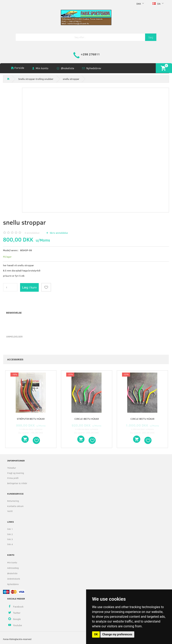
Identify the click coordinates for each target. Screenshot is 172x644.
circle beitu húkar (142, 419)
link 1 (10, 529)
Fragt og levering (16, 473)
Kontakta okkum (15, 506)
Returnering (13, 501)
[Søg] (151, 37)
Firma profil (13, 478)
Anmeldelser (14, 336)
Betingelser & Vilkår (17, 483)
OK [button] (96, 634)
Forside (19, 68)
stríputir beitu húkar (31, 419)
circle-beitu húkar (87, 419)
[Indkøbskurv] (164, 68)
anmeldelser (32, 233)
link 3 (10, 539)
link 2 (10, 534)
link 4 (10, 544)
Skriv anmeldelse (59, 233)
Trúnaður (12, 468)
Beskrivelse (14, 313)
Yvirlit (10, 511)
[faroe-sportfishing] (86, 17)
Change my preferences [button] (117, 634)
